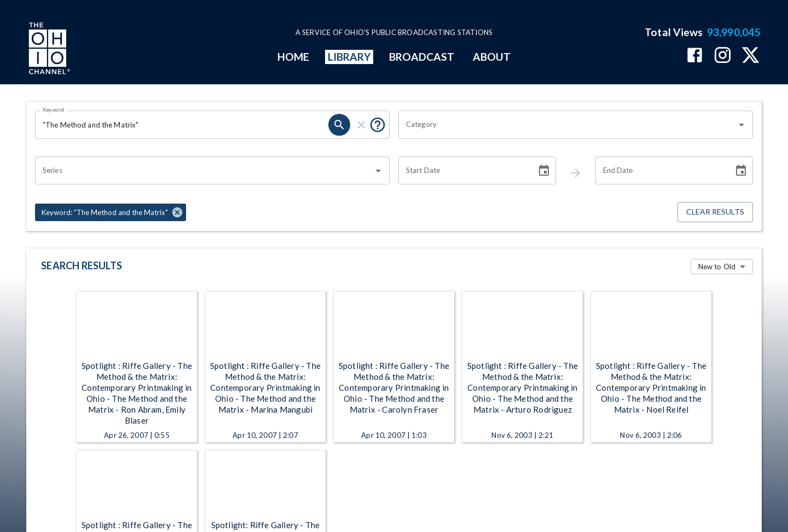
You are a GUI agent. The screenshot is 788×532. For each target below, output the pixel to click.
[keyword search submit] (339, 125)
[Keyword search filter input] (182, 125)
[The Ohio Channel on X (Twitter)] (751, 56)
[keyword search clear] (361, 125)
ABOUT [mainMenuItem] (492, 57)
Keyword (54, 109)
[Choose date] (544, 171)
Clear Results (715, 212)
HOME (293, 57)
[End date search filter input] (660, 171)
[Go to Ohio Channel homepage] (48, 50)
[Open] (741, 125)
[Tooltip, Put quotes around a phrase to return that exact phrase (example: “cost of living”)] (378, 125)
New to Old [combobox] (717, 267)
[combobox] (567, 125)
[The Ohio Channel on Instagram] (723, 56)
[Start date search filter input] (463, 171)
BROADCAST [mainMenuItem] (422, 57)
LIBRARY (349, 57)
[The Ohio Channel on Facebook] (695, 56)
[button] (111, 212)
